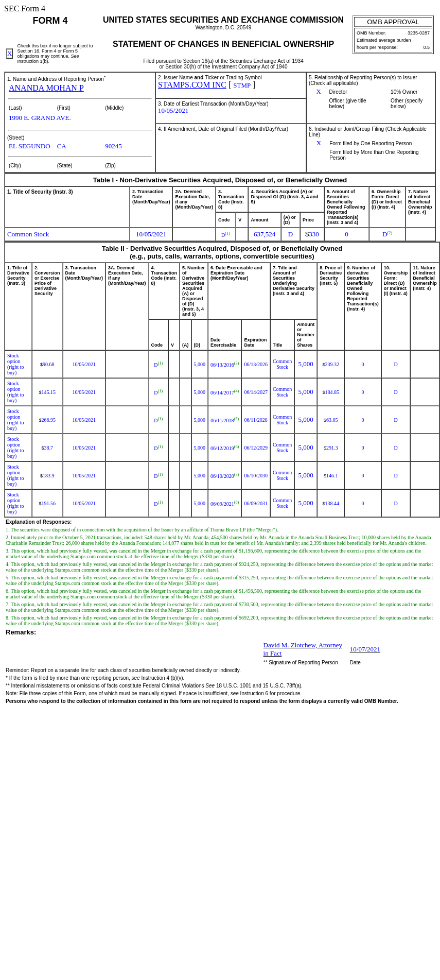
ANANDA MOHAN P (46, 88)
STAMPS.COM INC (192, 85)
